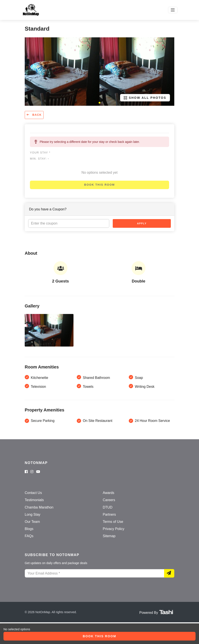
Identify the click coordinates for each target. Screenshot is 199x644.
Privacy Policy (114, 529)
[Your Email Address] (95, 573)
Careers (109, 500)
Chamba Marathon (39, 507)
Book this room (99, 185)
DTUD (108, 507)
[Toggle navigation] (173, 10)
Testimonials (34, 500)
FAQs (29, 536)
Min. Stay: (39, 159)
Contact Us (33, 493)
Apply (142, 223)
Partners (109, 514)
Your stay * (40, 153)
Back (34, 115)
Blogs (29, 529)
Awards (108, 493)
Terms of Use (113, 522)
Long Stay (33, 514)
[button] (99, 103)
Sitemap (109, 536)
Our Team (32, 522)
